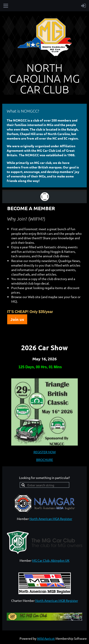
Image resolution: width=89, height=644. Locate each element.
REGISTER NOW (45, 452)
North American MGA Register (51, 519)
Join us (17, 319)
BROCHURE (45, 460)
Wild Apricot (46, 638)
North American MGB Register (57, 600)
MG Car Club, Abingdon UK (51, 560)
